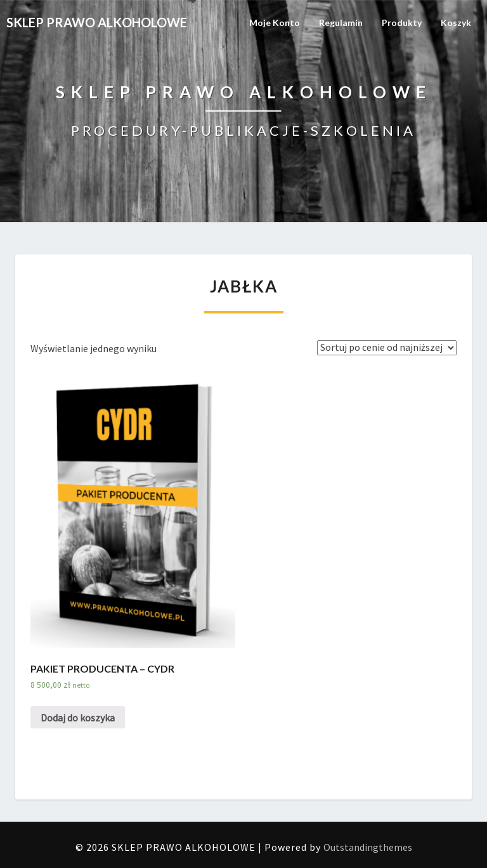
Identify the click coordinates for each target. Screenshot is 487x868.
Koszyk (456, 23)
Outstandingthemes (368, 847)
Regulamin (341, 23)
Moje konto (275, 23)
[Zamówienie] (387, 348)
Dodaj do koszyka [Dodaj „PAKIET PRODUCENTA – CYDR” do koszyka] (78, 718)
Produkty (402, 23)
